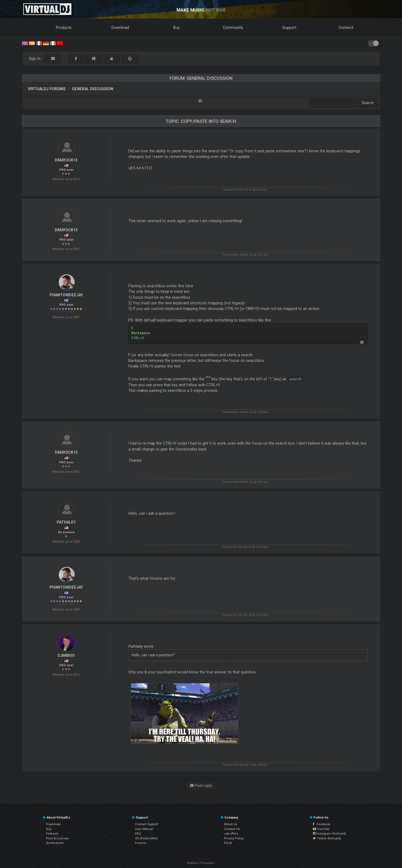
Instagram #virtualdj (329, 833)
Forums (141, 843)
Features (52, 833)
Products (64, 28)
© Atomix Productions (201, 863)
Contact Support (147, 824)
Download (120, 28)
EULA (228, 843)
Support (289, 28)
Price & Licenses (57, 838)
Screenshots (55, 843)
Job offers (231, 833)
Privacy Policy (234, 838)
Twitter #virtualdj (327, 838)
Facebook (322, 824)
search (295, 379)
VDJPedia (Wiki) (146, 838)
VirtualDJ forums (47, 89)
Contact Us (232, 829)
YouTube (321, 829)
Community (233, 28)
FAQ (138, 833)
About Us (231, 824)
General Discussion (93, 89)
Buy (177, 28)
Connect (346, 28)
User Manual (144, 829)
